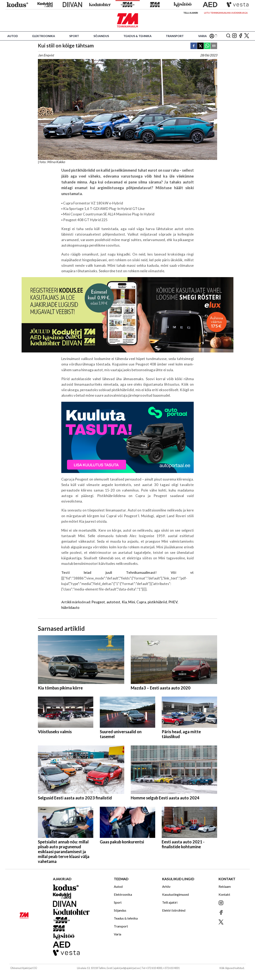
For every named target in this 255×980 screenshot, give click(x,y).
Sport (74, 36)
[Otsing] (228, 36)
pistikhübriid (157, 602)
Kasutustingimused (175, 894)
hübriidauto (70, 607)
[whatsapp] (207, 46)
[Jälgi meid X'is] (247, 36)
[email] (214, 46)
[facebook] (194, 46)
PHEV (173, 602)
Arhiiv (166, 886)
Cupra (141, 602)
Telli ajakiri (191, 13)
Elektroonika (44, 36)
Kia (124, 602)
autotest (113, 602)
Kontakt (224, 894)
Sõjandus (101, 36)
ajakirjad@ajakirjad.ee (127, 968)
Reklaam (225, 886)
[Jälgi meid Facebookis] (241, 36)
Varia (202, 36)
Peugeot (98, 602)
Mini (132, 602)
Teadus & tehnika (137, 36)
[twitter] (200, 46)
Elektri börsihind (174, 910)
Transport (175, 36)
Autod (13, 36)
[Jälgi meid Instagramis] (234, 36)
